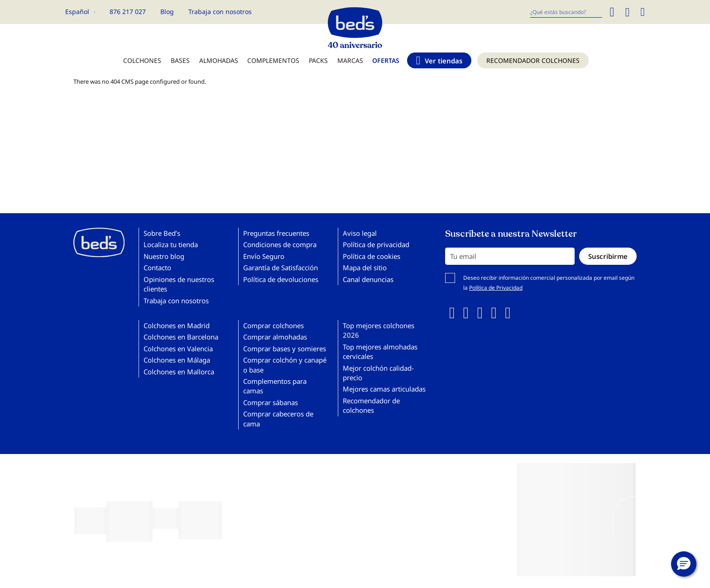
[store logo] (355, 25)
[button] (684, 564)
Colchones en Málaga (177, 360)
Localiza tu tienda (171, 244)
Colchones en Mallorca (179, 372)
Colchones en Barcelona (181, 337)
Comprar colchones (273, 325)
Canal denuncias (368, 279)
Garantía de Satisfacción (281, 268)
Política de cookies (372, 256)
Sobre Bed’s (162, 233)
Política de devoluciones (281, 279)
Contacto (157, 268)
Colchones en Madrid (177, 325)
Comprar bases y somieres (285, 349)
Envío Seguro (264, 256)
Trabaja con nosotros (220, 12)
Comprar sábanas (271, 402)
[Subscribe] (608, 256)
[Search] (612, 12)
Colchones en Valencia (178, 349)
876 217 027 (128, 12)
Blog (167, 12)
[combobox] (566, 12)
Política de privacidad (376, 244)
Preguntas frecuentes (276, 233)
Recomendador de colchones (371, 405)
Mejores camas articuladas (384, 389)
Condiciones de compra (280, 244)
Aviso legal (360, 233)
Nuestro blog (164, 256)
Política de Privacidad (496, 288)
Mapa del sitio (365, 268)
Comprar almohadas (275, 337)
